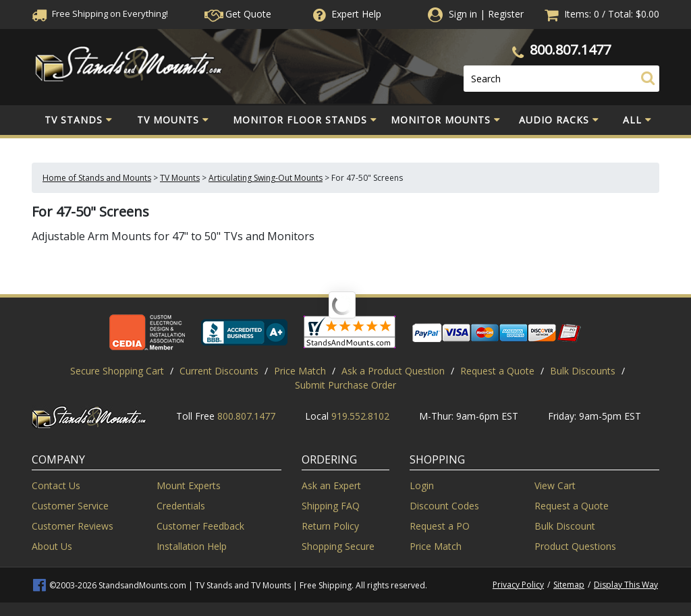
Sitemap (569, 585)
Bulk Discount (565, 526)
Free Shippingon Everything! (100, 13)
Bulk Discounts (583, 371)
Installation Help (192, 546)
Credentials (181, 506)
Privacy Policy (518, 585)
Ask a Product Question (393, 371)
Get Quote (238, 14)
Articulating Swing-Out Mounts (266, 178)
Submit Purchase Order (345, 385)
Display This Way (626, 585)
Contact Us (56, 485)
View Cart (555, 485)
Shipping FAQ (331, 506)
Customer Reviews (73, 526)
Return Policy (330, 526)
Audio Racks (559, 120)
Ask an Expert (331, 485)
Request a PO (440, 526)
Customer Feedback (200, 526)
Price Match (300, 371)
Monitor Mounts (446, 120)
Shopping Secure (338, 546)
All (637, 120)
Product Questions (575, 546)
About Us (52, 546)
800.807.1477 (570, 50)
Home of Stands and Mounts (97, 178)
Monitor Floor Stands (305, 120)
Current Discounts (219, 371)
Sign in (463, 14)
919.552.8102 (360, 416)
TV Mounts (173, 120)
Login (422, 485)
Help (346, 14)
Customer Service (70, 506)
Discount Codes (444, 506)
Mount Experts (189, 485)
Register (506, 14)
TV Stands (79, 120)
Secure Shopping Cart (117, 371)
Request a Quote (497, 371)
